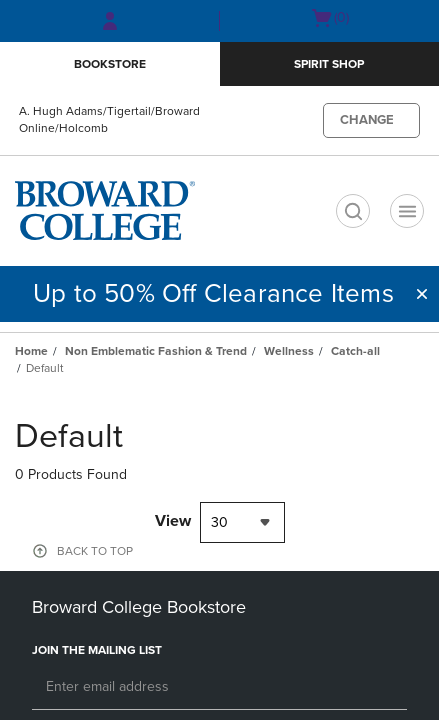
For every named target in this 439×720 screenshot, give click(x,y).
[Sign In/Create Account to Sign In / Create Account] (110, 21)
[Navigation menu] (407, 211)
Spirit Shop (329, 64)
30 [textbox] (219, 522)
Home (31, 351)
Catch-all (355, 351)
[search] (353, 211)
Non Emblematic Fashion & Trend (156, 351)
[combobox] (242, 522)
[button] (422, 294)
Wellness (289, 351)
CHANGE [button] (367, 120)
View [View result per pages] (173, 521)
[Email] (219, 688)
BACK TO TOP (95, 551)
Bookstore (110, 64)
